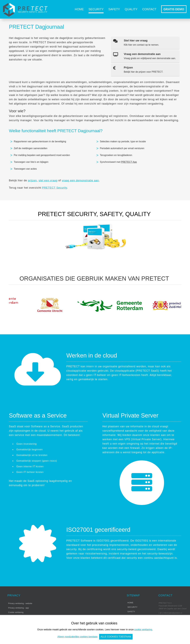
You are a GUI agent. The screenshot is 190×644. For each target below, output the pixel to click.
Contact (149, 9)
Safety (114, 9)
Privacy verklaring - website (20, 603)
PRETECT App (129, 162)
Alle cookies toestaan (116, 637)
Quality (131, 9)
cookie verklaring (143, 630)
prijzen (32, 180)
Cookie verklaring (16, 612)
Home (79, 9)
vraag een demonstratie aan (80, 180)
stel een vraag (48, 180)
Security (96, 9)
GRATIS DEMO (174, 9)
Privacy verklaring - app (18, 608)
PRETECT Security (54, 188)
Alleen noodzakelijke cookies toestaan (77, 637)
